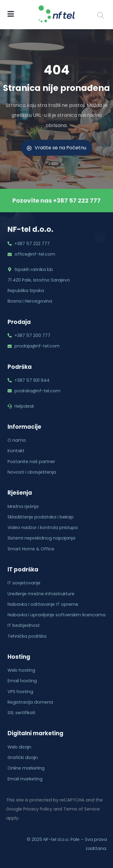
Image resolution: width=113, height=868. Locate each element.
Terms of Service (82, 809)
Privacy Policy (38, 809)
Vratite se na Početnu (56, 148)
